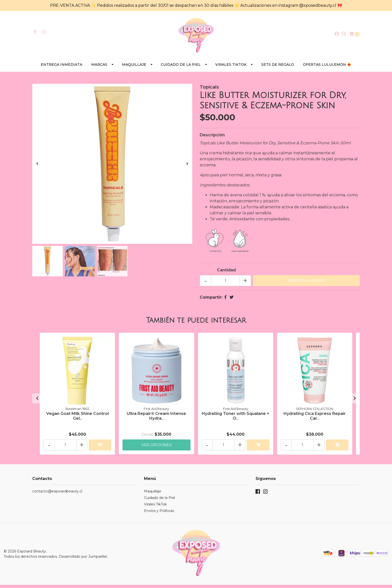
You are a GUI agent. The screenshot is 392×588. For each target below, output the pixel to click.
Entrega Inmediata (61, 68)
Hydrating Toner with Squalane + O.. (235, 418)
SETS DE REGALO (278, 68)
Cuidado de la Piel (181, 68)
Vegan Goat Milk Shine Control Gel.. (77, 418)
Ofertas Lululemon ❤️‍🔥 (327, 68)
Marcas (99, 68)
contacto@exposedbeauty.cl (57, 494)
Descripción (212, 138)
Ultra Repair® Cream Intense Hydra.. (156, 418)
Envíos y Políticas (159, 514)
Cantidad (226, 273)
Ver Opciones (156, 447)
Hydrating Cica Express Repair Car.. (315, 418)
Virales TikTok (231, 68)
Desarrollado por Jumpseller (83, 559)
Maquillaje (134, 68)
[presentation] (37, 167)
